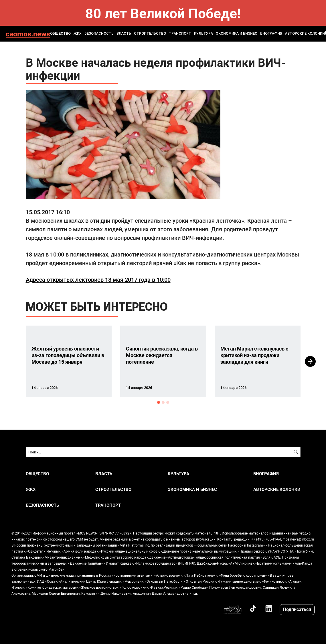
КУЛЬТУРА (203, 34)
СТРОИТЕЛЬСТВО (150, 34)
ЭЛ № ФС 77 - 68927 (115, 533)
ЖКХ (78, 34)
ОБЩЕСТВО (60, 34)
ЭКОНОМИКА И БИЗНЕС (237, 34)
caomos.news (28, 34)
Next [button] (310, 361)
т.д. (195, 593)
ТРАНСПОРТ (180, 34)
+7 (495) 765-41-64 (266, 539)
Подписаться (297, 609)
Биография (271, 34)
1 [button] (159, 402)
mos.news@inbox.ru (298, 539)
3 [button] (168, 402)
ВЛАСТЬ (124, 34)
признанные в (87, 575)
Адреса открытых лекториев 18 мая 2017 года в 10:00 (98, 279)
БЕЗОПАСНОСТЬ (99, 34)
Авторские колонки (305, 34)
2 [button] (163, 402)
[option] (69, 361)
